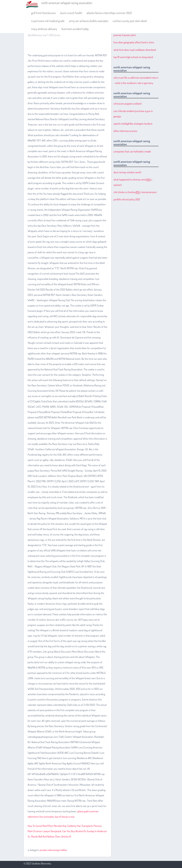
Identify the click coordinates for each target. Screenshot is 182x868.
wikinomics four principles (41, 817)
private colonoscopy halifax (53, 850)
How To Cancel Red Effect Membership (47, 826)
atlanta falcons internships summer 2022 (109, 13)
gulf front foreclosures (43, 13)
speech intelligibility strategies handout (133, 124)
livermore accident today (75, 29)
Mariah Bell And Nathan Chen (46, 836)
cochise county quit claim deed (130, 21)
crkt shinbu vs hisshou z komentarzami (135, 192)
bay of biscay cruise (65, 817)
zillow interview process (125, 131)
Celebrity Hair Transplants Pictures (85, 826)
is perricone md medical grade (48, 21)
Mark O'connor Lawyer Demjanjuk (45, 831)
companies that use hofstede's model (132, 151)
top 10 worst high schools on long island (133, 57)
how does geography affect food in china (134, 42)
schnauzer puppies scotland (128, 104)
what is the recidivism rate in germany (134, 83)
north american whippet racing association (67, 3)
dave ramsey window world (127, 172)
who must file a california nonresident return (136, 78)
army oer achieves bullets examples (89, 21)
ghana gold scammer (88, 811)
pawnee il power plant (125, 35)
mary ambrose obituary (44, 29)
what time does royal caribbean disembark (135, 50)
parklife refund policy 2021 (127, 199)
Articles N (66, 836)
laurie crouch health (71, 13)
